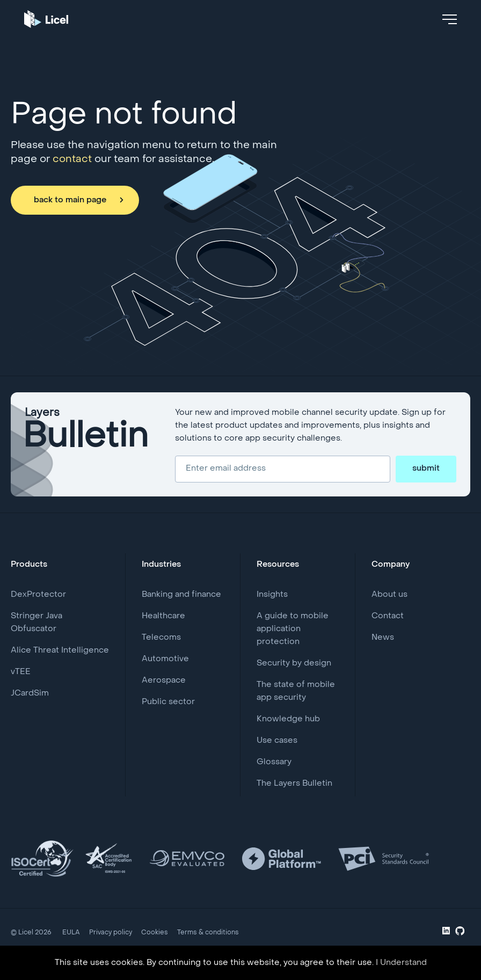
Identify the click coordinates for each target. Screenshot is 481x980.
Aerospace (164, 681)
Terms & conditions (208, 933)
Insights (272, 595)
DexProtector (38, 595)
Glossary (274, 762)
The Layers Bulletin (294, 784)
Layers (86, 432)
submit (426, 469)
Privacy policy (111, 933)
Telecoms (161, 638)
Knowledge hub (288, 719)
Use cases (277, 741)
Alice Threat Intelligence (60, 650)
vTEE (21, 672)
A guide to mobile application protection (293, 629)
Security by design (294, 663)
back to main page (70, 200)
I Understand (401, 963)
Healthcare (163, 616)
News (383, 638)
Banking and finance (181, 595)
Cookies (155, 933)
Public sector (168, 702)
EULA (71, 933)
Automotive (165, 659)
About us (389, 595)
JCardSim (30, 693)
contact (72, 159)
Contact (388, 616)
